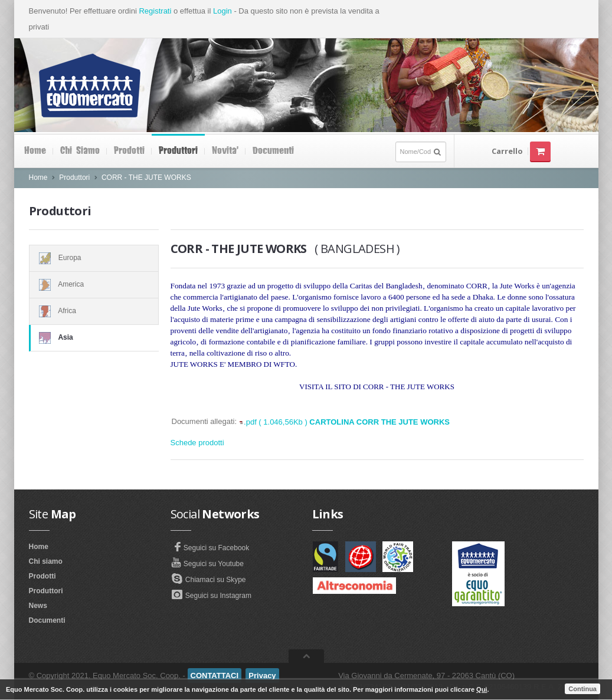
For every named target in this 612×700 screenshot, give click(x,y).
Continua (582, 689)
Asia (94, 338)
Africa (94, 311)
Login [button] (222, 11)
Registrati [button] (155, 11)
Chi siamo (80, 151)
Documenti (273, 151)
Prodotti (129, 151)
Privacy (262, 676)
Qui (482, 689)
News (38, 606)
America (94, 285)
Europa (94, 258)
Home (35, 151)
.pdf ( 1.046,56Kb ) (347, 422)
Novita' (225, 151)
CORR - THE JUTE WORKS (146, 178)
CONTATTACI (215, 676)
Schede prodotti (197, 443)
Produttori (178, 151)
